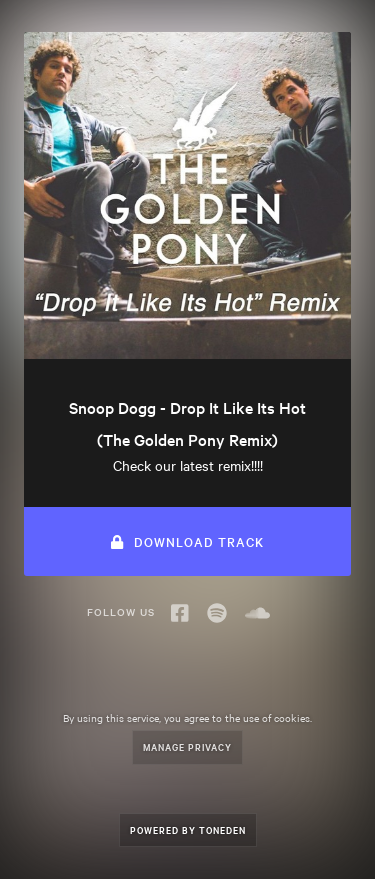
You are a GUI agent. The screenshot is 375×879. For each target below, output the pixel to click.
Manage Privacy (187, 746)
